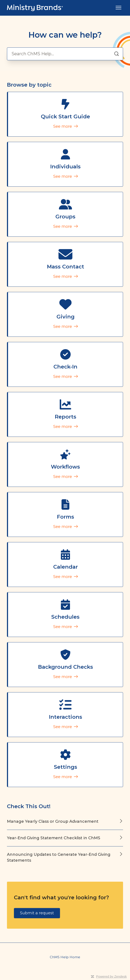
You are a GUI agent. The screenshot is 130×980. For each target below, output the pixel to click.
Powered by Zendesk (111, 976)
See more (66, 126)
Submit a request (37, 913)
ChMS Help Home (65, 957)
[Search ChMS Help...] (65, 54)
